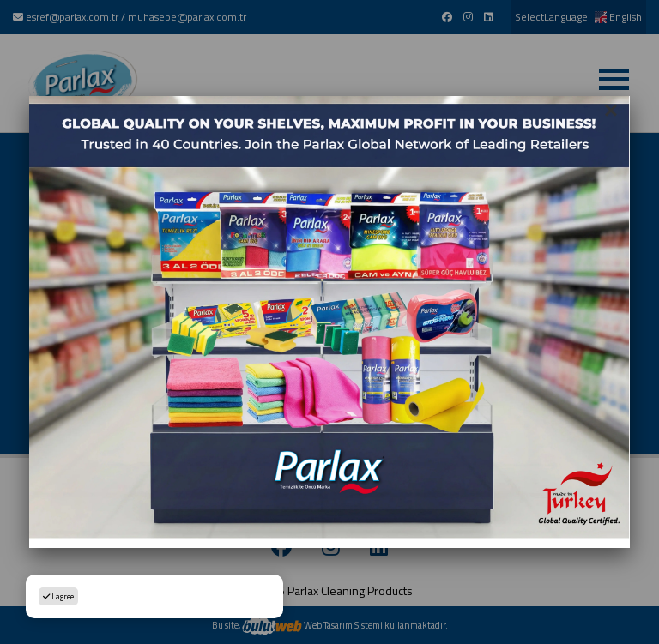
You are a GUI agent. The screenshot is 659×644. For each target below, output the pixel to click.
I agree (58, 596)
